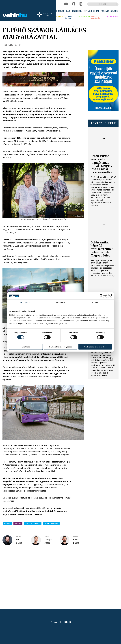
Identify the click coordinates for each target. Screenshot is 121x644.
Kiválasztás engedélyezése (60, 347)
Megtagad (26, 347)
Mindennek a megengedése (95, 347)
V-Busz (18, 523)
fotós (47, 537)
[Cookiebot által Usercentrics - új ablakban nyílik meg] (102, 296)
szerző (19, 537)
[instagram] (81, 4)
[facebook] (74, 4)
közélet (7, 523)
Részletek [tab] (60, 303)
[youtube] (66, 4)
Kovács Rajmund (51, 523)
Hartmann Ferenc (33, 523)
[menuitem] (60, 11)
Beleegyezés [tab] (25, 303)
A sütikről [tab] (96, 303)
